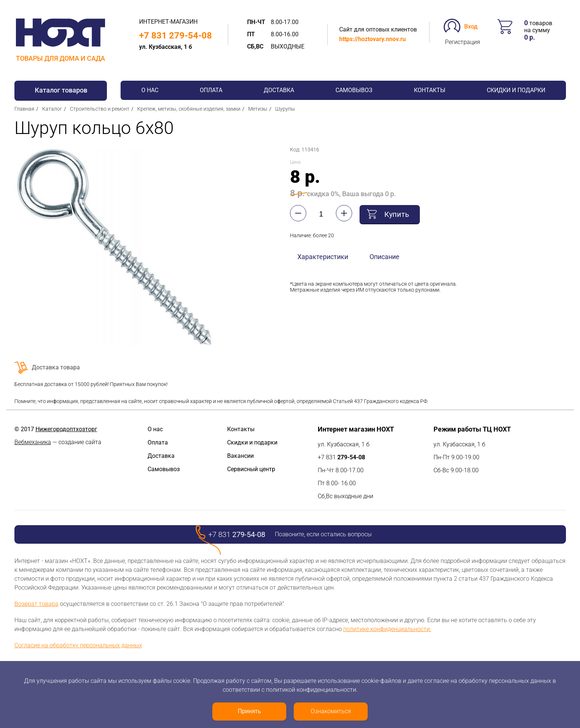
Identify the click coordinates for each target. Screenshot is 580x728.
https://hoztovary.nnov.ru (372, 39)
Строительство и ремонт (100, 109)
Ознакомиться (331, 711)
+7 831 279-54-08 (176, 36)
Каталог (52, 109)
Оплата (211, 90)
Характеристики (323, 257)
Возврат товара (36, 604)
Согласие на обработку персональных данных (78, 645)
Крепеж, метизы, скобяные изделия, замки (189, 109)
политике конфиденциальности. (387, 629)
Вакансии (240, 456)
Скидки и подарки (516, 90)
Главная (24, 109)
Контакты (430, 90)
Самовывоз (354, 90)
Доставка (279, 90)
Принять (249, 711)
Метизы (258, 109)
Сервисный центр (251, 469)
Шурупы (285, 109)
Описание (385, 257)
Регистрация (463, 42)
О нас (150, 90)
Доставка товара (56, 367)
